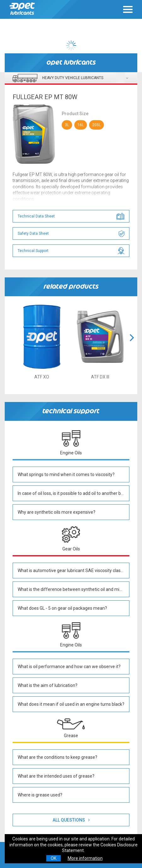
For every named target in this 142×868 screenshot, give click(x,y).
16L (81, 125)
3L (67, 125)
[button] (132, 345)
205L (97, 125)
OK (54, 858)
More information (85, 858)
